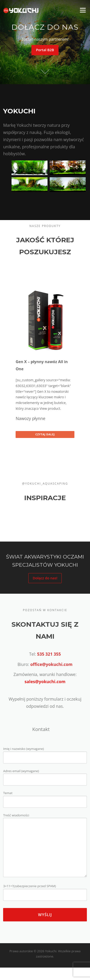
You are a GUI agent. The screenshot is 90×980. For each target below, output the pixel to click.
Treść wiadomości (45, 846)
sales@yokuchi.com (45, 681)
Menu (83, 10)
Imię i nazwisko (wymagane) (45, 753)
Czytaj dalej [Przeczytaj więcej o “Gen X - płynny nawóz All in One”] (45, 434)
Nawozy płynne (30, 418)
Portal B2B (45, 50)
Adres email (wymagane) (45, 775)
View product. (50, 408)
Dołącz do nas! (45, 578)
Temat (45, 797)
